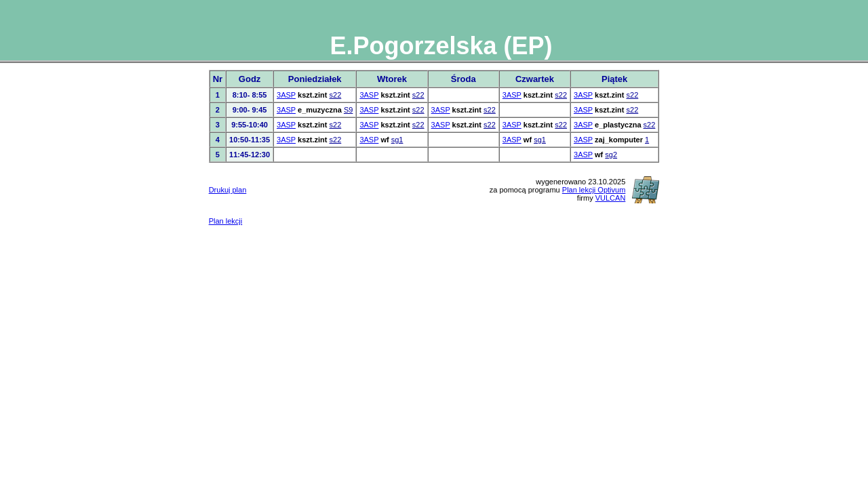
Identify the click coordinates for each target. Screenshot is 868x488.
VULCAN (611, 198)
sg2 (611, 155)
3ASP (286, 95)
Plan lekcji (226, 221)
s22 (336, 95)
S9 (348, 110)
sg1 (397, 140)
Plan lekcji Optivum (594, 190)
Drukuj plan (228, 190)
